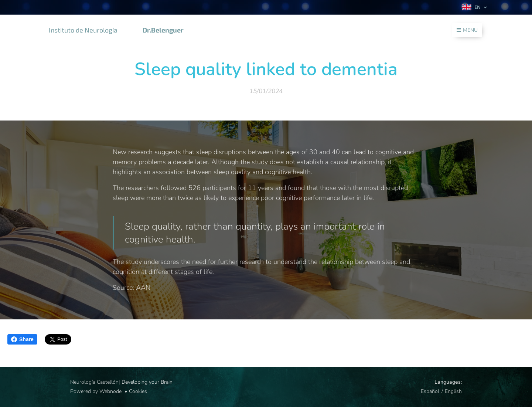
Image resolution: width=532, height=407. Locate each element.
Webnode (110, 391)
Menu (467, 30)
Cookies (138, 391)
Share (22, 339)
